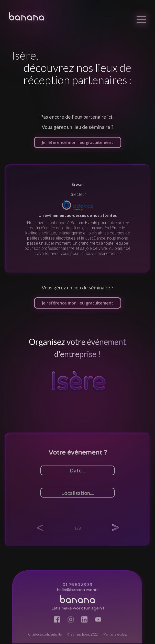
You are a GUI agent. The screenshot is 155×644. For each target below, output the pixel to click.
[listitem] (77, 219)
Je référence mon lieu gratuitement (78, 142)
